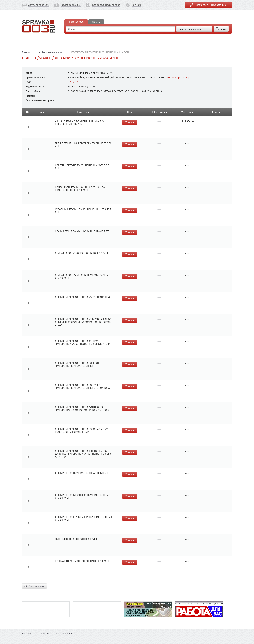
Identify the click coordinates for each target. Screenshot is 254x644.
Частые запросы (65, 634)
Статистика (44, 634)
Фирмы (96, 22)
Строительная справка (106, 5)
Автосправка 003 (39, 5)
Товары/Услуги (76, 22)
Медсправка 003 (71, 5)
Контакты (27, 634)
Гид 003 (136, 5)
